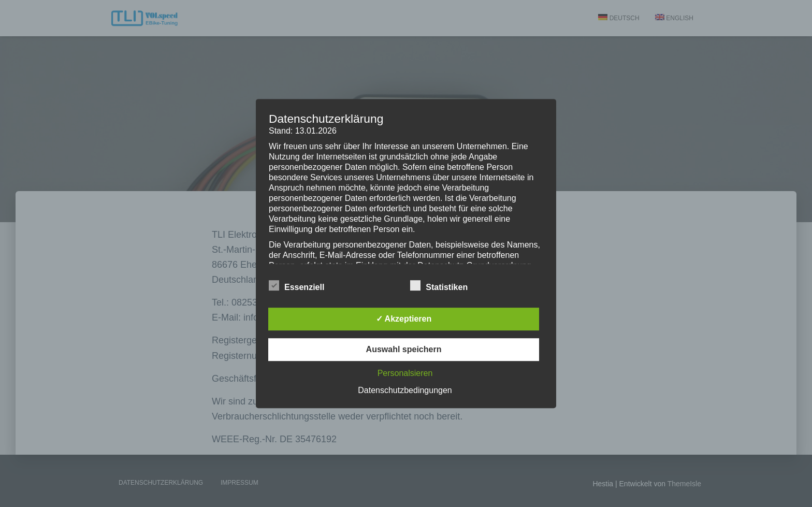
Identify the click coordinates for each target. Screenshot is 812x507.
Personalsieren (405, 373)
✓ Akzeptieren (404, 319)
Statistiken (439, 286)
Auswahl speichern (404, 349)
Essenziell (296, 286)
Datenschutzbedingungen (405, 390)
